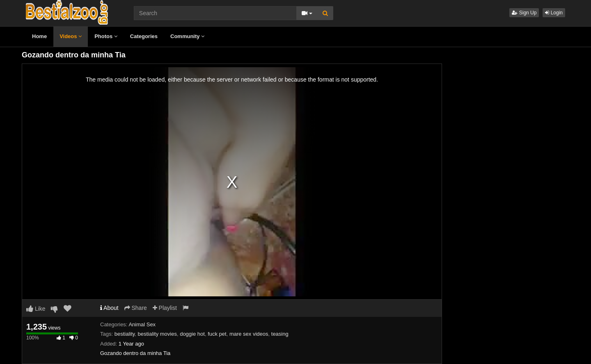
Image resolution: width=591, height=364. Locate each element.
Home (39, 36)
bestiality (125, 334)
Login (554, 13)
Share (136, 308)
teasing (280, 334)
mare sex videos (249, 334)
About (109, 308)
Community (187, 36)
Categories (144, 36)
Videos (71, 36)
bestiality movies (157, 334)
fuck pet (217, 334)
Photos (106, 36)
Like (36, 309)
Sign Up (524, 13)
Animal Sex (142, 324)
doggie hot (192, 334)
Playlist (165, 308)
